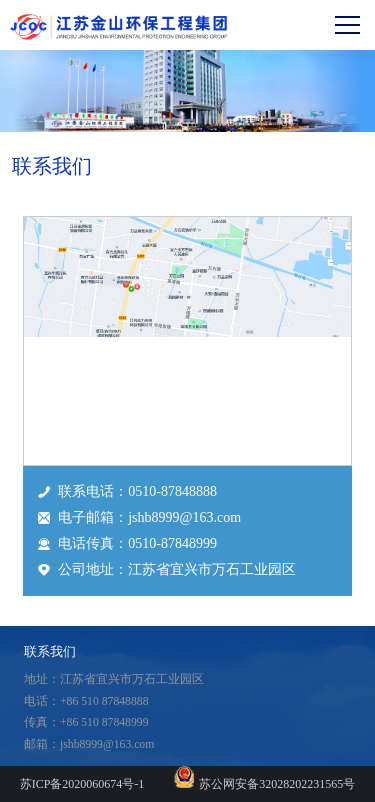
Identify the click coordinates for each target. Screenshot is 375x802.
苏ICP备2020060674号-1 (82, 784)
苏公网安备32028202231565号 (277, 784)
